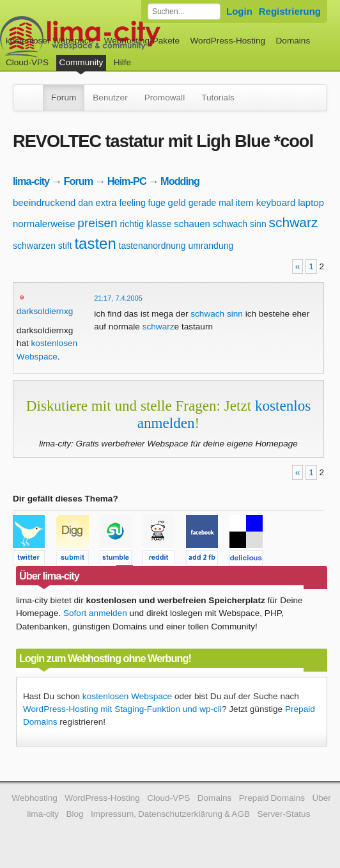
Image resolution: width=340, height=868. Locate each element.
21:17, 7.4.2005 (118, 298)
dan (85, 203)
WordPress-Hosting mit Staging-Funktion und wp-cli (122, 709)
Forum (64, 98)
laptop (311, 202)
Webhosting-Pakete (142, 41)
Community (81, 62)
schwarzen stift (42, 246)
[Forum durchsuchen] (184, 12)
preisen (97, 223)
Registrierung (290, 11)
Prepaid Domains (272, 798)
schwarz (293, 222)
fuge (157, 203)
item (245, 202)
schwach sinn (240, 224)
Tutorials (218, 98)
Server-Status (283, 814)
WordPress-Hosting (228, 41)
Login (239, 11)
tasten (95, 243)
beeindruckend (44, 202)
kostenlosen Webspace (127, 696)
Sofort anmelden (95, 613)
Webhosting (35, 798)
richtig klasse (145, 224)
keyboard (276, 202)
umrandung (211, 246)
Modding (180, 181)
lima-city (31, 181)
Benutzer (110, 98)
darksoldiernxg (45, 311)
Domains (293, 41)
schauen (192, 224)
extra (106, 202)
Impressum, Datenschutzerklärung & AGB (170, 814)
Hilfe (122, 62)
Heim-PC (127, 181)
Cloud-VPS (27, 62)
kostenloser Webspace (50, 41)
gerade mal (211, 203)
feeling (132, 203)
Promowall (165, 98)
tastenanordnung (152, 246)
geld (177, 202)
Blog (74, 814)
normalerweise (44, 224)
